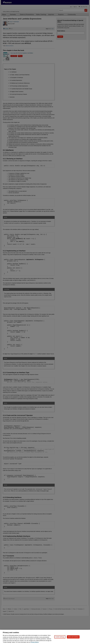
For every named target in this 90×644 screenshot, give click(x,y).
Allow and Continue (73, 637)
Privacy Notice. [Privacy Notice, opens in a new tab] (35, 642)
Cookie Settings (60, 637)
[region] (45, 637)
